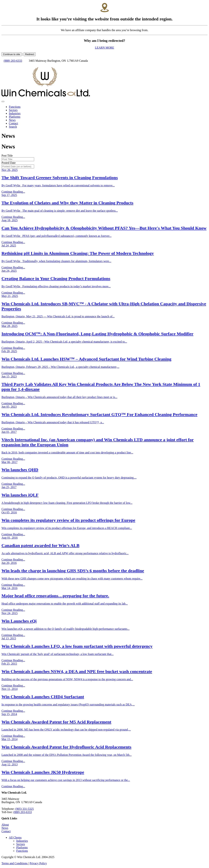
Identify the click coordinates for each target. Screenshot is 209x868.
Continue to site (12, 54)
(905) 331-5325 (25, 809)
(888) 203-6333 (13, 61)
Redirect (30, 54)
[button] (15, 838)
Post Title (7, 156)
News (5, 828)
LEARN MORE (105, 48)
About (5, 825)
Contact (6, 831)
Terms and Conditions (15, 863)
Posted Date (9, 163)
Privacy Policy (38, 863)
